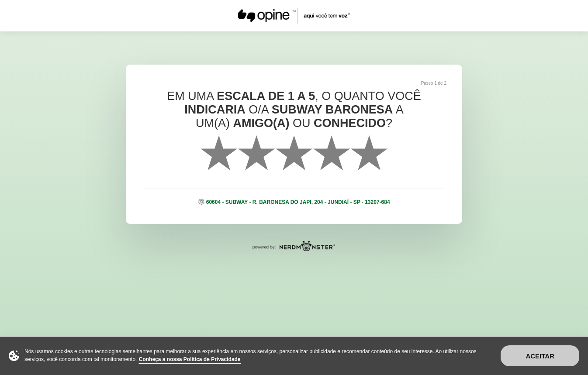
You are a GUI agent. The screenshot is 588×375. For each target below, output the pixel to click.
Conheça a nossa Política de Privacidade (190, 359)
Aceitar (540, 356)
